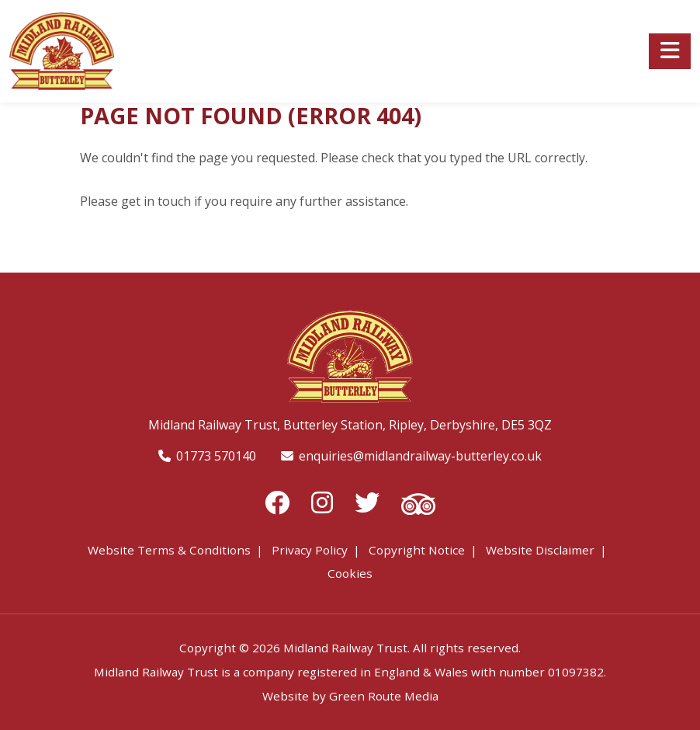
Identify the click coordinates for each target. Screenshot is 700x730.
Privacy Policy (310, 550)
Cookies (350, 573)
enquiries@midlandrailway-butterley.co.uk (420, 456)
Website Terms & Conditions (169, 550)
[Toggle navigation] (670, 51)
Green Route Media (384, 696)
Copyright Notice (417, 550)
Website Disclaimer (540, 550)
